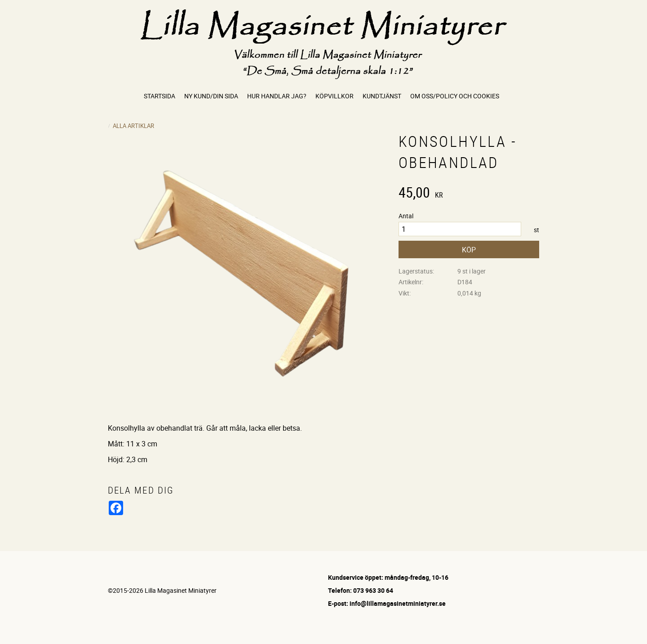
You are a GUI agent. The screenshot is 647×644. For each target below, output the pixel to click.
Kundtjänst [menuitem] (382, 96)
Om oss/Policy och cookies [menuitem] (455, 96)
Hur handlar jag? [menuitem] (277, 96)
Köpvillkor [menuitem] (335, 96)
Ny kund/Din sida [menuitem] (211, 96)
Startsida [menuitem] (160, 96)
